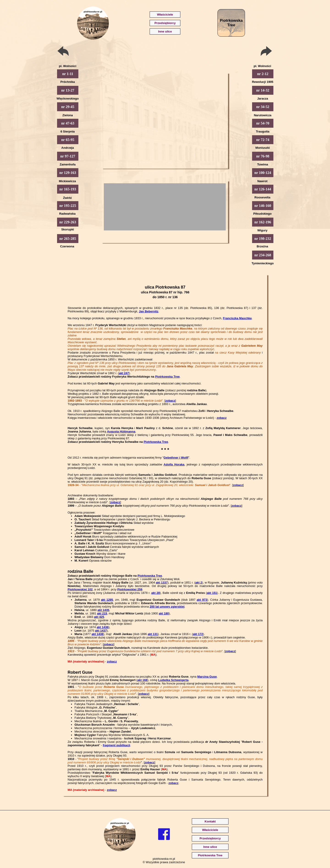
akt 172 (198, 634)
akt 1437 (101, 631)
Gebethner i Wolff (176, 458)
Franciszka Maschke (237, 318)
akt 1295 (107, 600)
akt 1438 (97, 634)
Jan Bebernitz (149, 311)
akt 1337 (162, 583)
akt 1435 (103, 610)
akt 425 (99, 617)
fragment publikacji (116, 745)
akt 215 (102, 613)
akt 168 (142, 680)
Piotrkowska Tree (167, 377)
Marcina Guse (207, 677)
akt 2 (199, 583)
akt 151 (212, 593)
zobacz (170, 401)
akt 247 (124, 373)
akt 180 (164, 613)
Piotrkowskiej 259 (130, 589)
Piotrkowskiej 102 (80, 589)
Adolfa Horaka (174, 464)
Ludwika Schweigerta (173, 680)
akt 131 (153, 634)
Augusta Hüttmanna (121, 431)
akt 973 (202, 600)
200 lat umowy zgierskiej (167, 607)
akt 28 (155, 593)
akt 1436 (103, 627)
